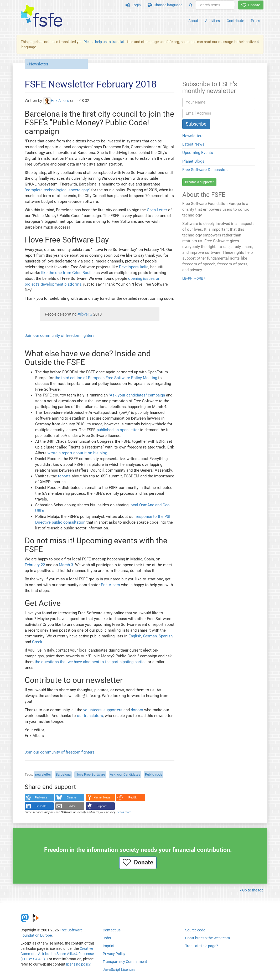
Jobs (107, 938)
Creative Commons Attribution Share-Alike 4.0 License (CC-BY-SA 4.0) (57, 954)
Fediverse (41, 797)
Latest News (193, 144)
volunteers (92, 710)
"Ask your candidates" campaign (137, 395)
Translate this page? (202, 946)
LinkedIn (41, 806)
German (150, 636)
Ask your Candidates (125, 774)
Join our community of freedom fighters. (60, 336)
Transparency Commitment (125, 962)
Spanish (166, 636)
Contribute (235, 21)
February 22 (35, 565)
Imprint (109, 946)
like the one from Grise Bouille (68, 273)
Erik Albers (56, 101)
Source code (195, 930)
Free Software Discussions (206, 170)
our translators (90, 716)
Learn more (124, 812)
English (135, 636)
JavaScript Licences (119, 969)
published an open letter (118, 430)
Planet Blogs (193, 161)
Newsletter (39, 64)
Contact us (112, 930)
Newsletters (193, 136)
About (193, 21)
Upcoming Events (198, 153)
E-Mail (72, 806)
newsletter (43, 774)
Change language (165, 5)
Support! (102, 806)
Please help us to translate (105, 42)
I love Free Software (90, 774)
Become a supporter (199, 182)
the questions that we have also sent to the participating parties (91, 662)
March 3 (66, 565)
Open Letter (157, 210)
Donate (251, 5)
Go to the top (253, 890)
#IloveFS (85, 314)
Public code (154, 774)
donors (137, 710)
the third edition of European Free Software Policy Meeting (106, 378)
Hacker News (102, 797)
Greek (37, 642)
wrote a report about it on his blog (77, 453)
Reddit (133, 797)
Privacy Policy (114, 954)
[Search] (191, 5)
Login (133, 5)
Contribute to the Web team (208, 938)
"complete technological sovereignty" (57, 190)
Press (255, 21)
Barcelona (63, 774)
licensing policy (78, 964)
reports (64, 476)
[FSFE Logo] (42, 16)
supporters (113, 710)
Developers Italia (134, 267)
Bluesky (71, 797)
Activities (212, 21)
